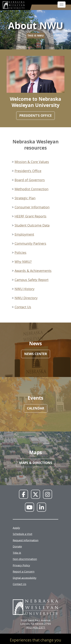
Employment (24, 234)
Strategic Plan (25, 198)
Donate (17, 546)
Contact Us (23, 307)
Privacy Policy (21, 565)
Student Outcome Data (32, 225)
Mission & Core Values (32, 162)
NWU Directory (26, 298)
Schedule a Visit (22, 534)
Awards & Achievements (33, 271)
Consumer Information (32, 207)
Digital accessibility (25, 578)
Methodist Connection (31, 189)
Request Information (26, 540)
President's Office (28, 171)
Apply (16, 527)
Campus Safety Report (31, 280)
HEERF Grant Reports (30, 216)
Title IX (17, 553)
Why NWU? (23, 262)
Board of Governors (30, 180)
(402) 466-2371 (36, 627)
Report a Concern (24, 571)
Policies (20, 252)
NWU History (24, 289)
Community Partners (30, 243)
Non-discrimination (25, 559)
